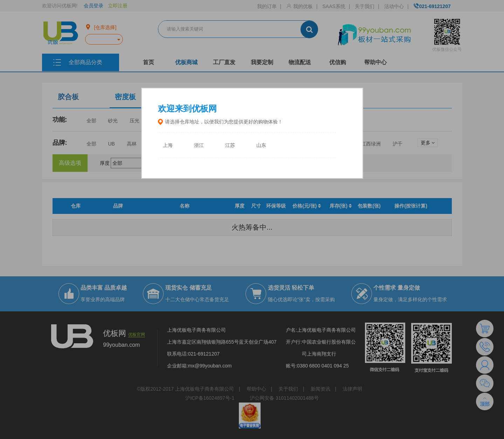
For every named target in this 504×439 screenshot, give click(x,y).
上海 (168, 145)
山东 (261, 145)
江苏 (230, 145)
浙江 (199, 145)
